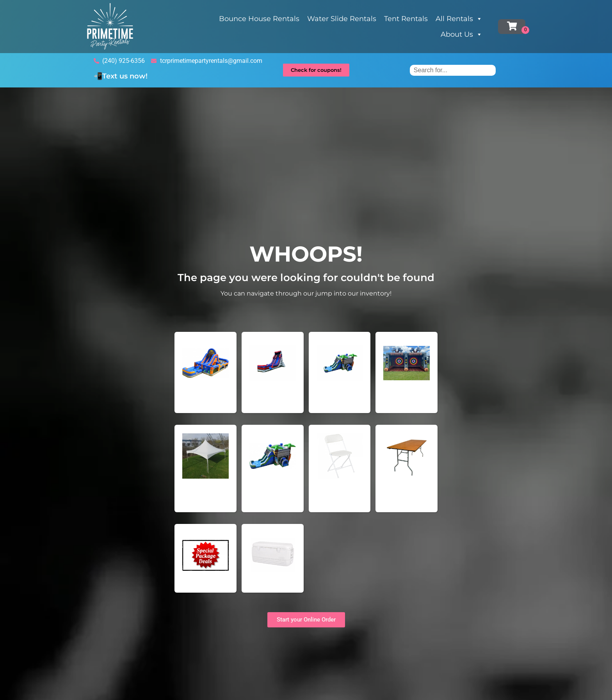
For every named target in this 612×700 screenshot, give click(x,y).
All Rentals (459, 19)
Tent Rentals (406, 19)
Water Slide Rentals (342, 19)
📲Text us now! (121, 76)
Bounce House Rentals (259, 19)
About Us (462, 34)
